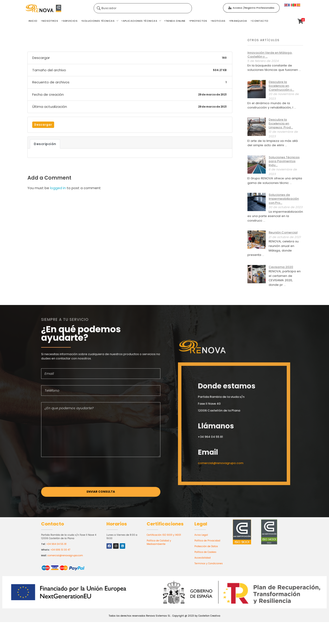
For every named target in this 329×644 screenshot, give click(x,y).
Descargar (43, 125)
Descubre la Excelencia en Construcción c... (281, 86)
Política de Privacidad (207, 541)
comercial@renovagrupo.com (65, 555)
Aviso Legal (201, 535)
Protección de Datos (206, 546)
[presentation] (76, 474)
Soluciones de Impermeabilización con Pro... (284, 199)
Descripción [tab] (45, 144)
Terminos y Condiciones (209, 563)
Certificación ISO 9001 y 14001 (164, 535)
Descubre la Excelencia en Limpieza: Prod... (281, 123)
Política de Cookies (205, 552)
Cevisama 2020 (281, 267)
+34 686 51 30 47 (60, 550)
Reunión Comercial (283, 232)
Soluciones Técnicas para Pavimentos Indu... (284, 161)
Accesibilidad (203, 558)
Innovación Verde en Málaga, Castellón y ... (270, 55)
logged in (58, 188)
